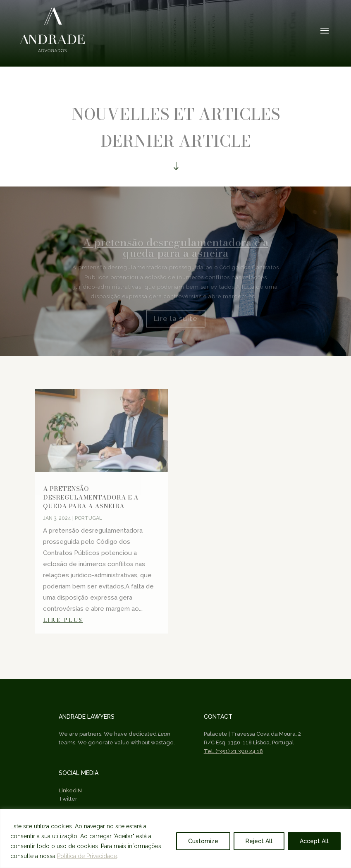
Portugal (88, 518)
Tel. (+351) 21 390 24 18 (233, 751)
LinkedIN (70, 790)
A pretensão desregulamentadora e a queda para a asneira (91, 497)
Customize (203, 841)
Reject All (259, 841)
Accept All (314, 841)
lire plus (63, 620)
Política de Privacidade (87, 856)
